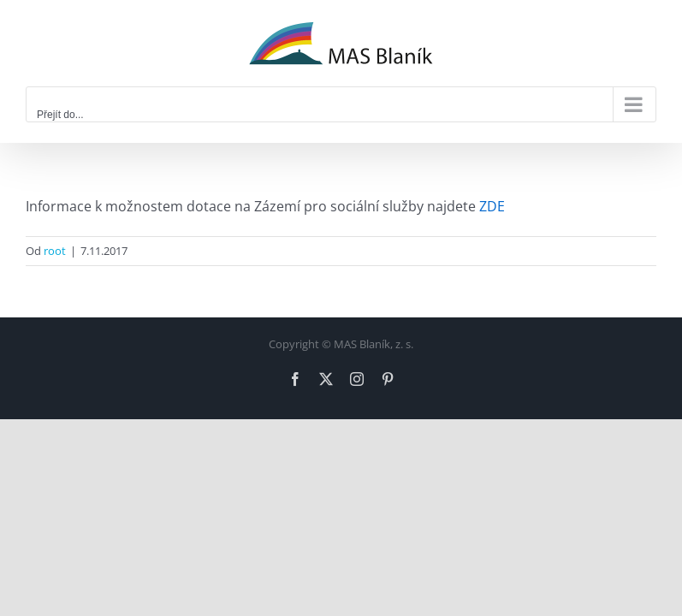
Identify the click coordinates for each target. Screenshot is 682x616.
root (55, 251)
